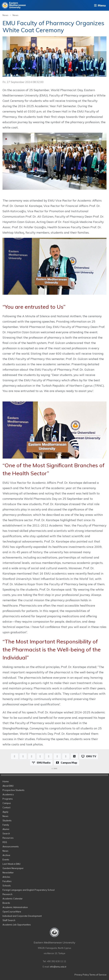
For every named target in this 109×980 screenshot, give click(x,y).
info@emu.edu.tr (58, 967)
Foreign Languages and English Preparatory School (29, 890)
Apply (5, 812)
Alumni (6, 829)
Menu (100, 5)
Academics (8, 794)
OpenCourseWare (12, 912)
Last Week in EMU (11, 864)
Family (6, 825)
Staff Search (9, 920)
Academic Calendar (13, 899)
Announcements (11, 847)
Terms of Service (98, 975)
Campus (7, 803)
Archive (6, 855)
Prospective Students (13, 790)
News (5, 15)
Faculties (7, 881)
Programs (8, 799)
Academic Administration (15, 907)
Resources (8, 838)
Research (7, 894)
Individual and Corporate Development (22, 916)
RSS (5, 842)
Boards (6, 903)
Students (7, 820)
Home (6, 781)
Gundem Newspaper (13, 868)
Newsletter (8, 873)
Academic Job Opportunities (17, 925)
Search (6, 833)
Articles (6, 877)
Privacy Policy (82, 975)
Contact (6, 807)
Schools (7, 886)
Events (6, 860)
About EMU (8, 786)
